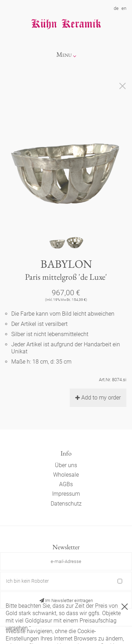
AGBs (66, 484)
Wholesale (66, 475)
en (124, 8)
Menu (64, 54)
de (116, 8)
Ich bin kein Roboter (27, 581)
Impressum (66, 494)
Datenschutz (66, 504)
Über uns (66, 465)
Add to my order (98, 398)
